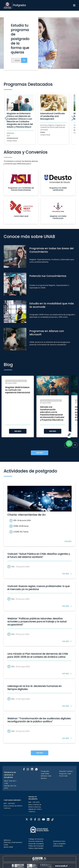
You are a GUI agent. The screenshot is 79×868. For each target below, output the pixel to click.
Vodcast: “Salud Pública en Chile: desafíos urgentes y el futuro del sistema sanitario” (39, 555)
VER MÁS (18, 431)
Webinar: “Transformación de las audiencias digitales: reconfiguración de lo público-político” (39, 720)
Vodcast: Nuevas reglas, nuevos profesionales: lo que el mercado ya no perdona (39, 588)
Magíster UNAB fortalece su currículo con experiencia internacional (18, 390)
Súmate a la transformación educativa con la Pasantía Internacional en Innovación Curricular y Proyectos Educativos (52, 413)
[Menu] (74, 5)
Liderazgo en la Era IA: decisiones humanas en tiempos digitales (35, 688)
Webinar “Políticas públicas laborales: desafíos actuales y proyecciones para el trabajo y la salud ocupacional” (37, 622)
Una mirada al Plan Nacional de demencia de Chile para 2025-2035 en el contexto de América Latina (38, 655)
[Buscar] (19, 60)
